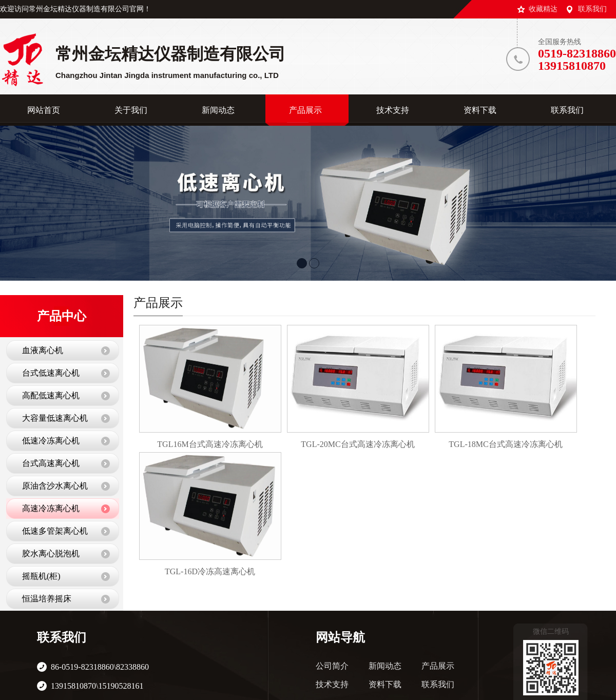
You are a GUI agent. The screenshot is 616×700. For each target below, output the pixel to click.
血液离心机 (43, 350)
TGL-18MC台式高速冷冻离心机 (505, 444)
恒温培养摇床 (47, 599)
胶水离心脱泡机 (51, 553)
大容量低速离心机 (55, 418)
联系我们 (592, 9)
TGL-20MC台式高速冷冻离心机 (358, 444)
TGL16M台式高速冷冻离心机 (210, 444)
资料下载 (385, 684)
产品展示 (438, 666)
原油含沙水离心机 (55, 486)
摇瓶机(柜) (41, 576)
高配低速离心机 (51, 395)
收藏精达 (543, 9)
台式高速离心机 (51, 463)
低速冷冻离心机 (51, 441)
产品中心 (62, 316)
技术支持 (332, 684)
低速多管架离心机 (55, 531)
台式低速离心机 (51, 373)
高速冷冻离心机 (51, 508)
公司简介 (332, 666)
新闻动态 (385, 666)
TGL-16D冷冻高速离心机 (210, 571)
